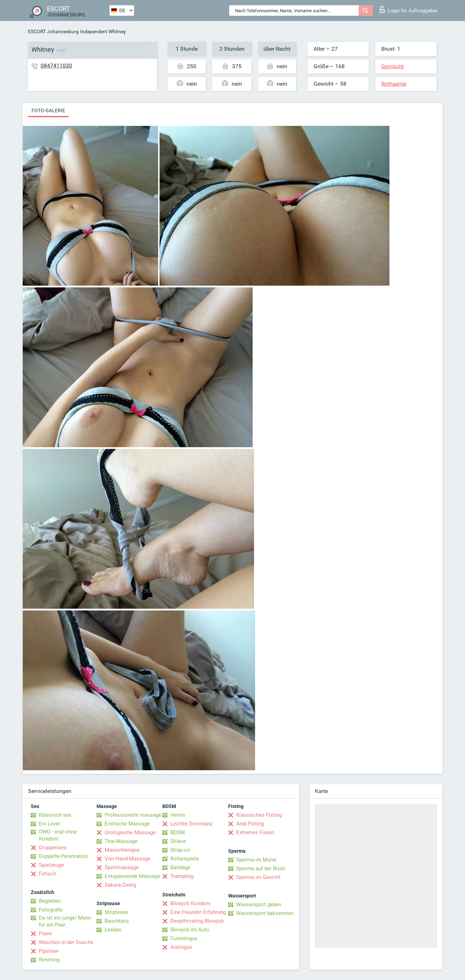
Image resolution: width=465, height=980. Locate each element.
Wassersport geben (259, 904)
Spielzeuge (51, 865)
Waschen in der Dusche (66, 942)
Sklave (178, 841)
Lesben (113, 930)
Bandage (180, 867)
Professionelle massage (133, 815)
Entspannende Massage (132, 876)
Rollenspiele (185, 859)
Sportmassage (122, 867)
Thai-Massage (121, 841)
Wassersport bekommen (265, 913)
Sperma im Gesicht (258, 877)
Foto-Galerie (48, 110)
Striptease (117, 912)
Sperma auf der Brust (261, 868)
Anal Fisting (250, 824)
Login (408, 9)
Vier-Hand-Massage (128, 859)
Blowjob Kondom (190, 903)
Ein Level (49, 824)
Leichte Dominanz (191, 824)
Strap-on (180, 850)
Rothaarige (394, 84)
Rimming (49, 960)
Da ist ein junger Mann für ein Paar (65, 921)
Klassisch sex (55, 815)
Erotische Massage (127, 824)
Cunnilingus (184, 938)
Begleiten (50, 901)
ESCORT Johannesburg (53, 31)
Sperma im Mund (256, 860)
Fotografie (51, 910)
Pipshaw (49, 951)
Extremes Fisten (255, 832)
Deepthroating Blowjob (197, 921)
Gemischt (393, 66)
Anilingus (181, 947)
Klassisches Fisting (259, 815)
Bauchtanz (117, 921)
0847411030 (56, 66)
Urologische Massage (130, 832)
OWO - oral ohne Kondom (58, 835)
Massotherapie (122, 850)
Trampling (182, 876)
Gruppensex (52, 847)
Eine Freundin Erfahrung (198, 912)
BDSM (178, 832)
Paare (45, 933)
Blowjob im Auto (190, 930)
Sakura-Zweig (120, 885)
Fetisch (47, 874)
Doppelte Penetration (64, 856)
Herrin (178, 815)
